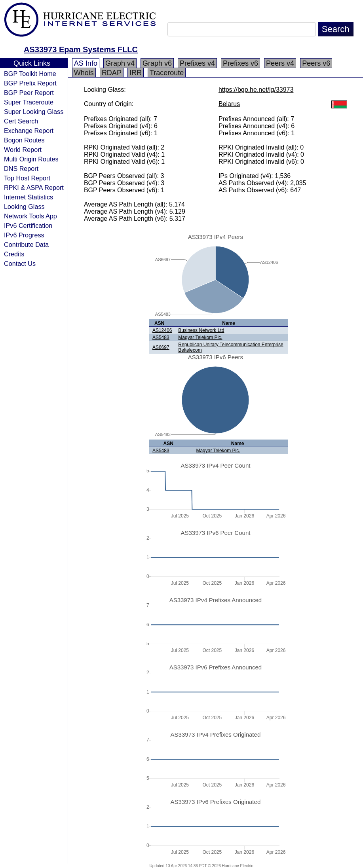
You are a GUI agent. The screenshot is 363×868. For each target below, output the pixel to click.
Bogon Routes (24, 140)
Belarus (229, 104)
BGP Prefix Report (30, 83)
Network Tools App (30, 216)
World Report (23, 150)
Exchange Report (29, 131)
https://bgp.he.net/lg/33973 (256, 90)
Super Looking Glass (34, 112)
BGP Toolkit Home (30, 74)
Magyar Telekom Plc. (200, 337)
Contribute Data (26, 244)
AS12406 (162, 330)
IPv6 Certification (28, 226)
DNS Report (21, 169)
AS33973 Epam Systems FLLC (81, 49)
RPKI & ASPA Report (34, 188)
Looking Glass (24, 207)
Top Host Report (27, 178)
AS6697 (161, 347)
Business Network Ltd (201, 330)
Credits (14, 254)
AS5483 (161, 337)
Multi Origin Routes (31, 159)
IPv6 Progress (24, 235)
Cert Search (21, 121)
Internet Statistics (29, 197)
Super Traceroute (29, 102)
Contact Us (20, 263)
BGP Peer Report (29, 93)
